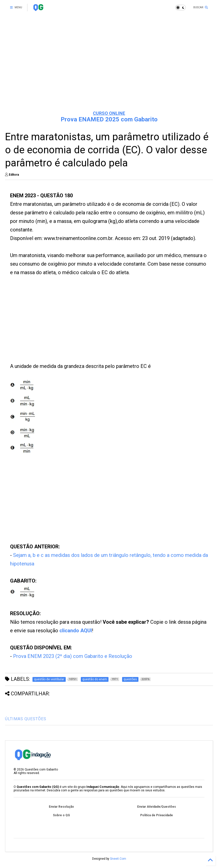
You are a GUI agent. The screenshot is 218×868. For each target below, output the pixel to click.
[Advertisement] (109, 68)
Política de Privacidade (157, 815)
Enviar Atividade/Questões (157, 807)
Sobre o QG (61, 815)
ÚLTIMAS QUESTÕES (26, 719)
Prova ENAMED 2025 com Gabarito (109, 119)
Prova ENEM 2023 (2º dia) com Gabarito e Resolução (73, 656)
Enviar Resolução (61, 807)
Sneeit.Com (118, 859)
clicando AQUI (76, 631)
